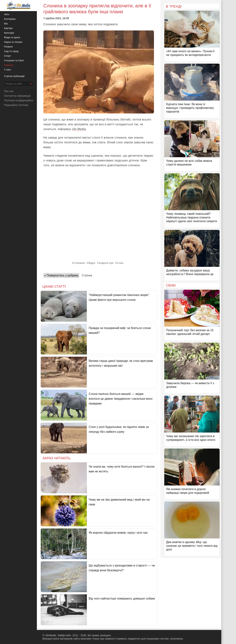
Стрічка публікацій (14, 76)
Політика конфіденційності (20, 100)
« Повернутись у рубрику (61, 275)
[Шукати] (31, 84)
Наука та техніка (13, 42)
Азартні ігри (106, 263)
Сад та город (11, 51)
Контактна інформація (17, 96)
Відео (92, 263)
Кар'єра (8, 28)
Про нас (9, 91)
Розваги (8, 47)
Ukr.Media (79, 129)
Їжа (6, 24)
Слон (120, 263)
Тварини (9, 65)
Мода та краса (12, 37)
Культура (9, 33)
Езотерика (10, 19)
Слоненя (79, 263)
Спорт (7, 56)
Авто (7, 14)
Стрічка (87, 275)
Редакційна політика (16, 105)
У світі (7, 70)
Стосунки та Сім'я (14, 60)
